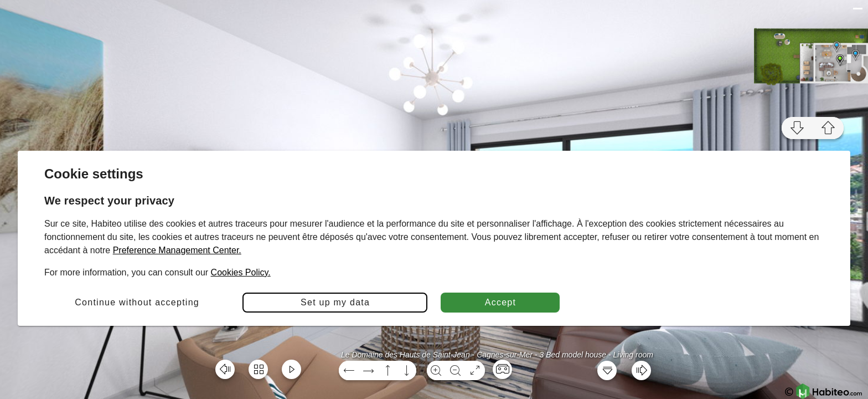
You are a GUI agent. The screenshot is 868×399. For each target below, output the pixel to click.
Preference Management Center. (177, 250)
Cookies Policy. (241, 272)
